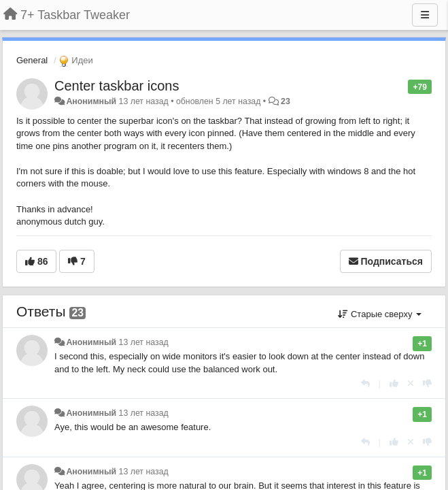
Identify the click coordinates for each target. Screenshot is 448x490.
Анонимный (91, 101)
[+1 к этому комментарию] (394, 383)
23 (286, 101)
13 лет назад (144, 342)
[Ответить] (365, 383)
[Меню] (425, 15)
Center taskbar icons (117, 86)
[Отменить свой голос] (411, 383)
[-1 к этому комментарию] (427, 383)
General (32, 60)
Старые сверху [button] (380, 314)
